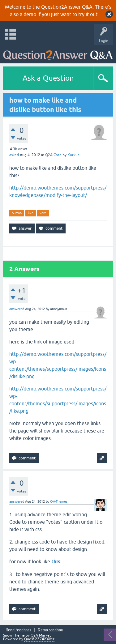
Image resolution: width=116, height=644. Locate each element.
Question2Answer (39, 639)
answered (17, 309)
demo (30, 14)
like (31, 213)
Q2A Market (41, 635)
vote (43, 213)
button (17, 213)
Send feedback (19, 630)
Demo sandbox (50, 630)
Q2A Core (53, 155)
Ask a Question (48, 78)
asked (14, 155)
